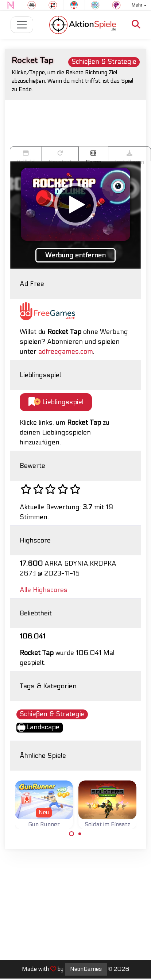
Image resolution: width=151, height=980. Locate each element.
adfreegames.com (66, 352)
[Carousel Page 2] (80, 834)
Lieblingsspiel (56, 402)
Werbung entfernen (75, 255)
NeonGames (86, 969)
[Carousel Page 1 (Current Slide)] (71, 834)
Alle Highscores (44, 590)
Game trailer (93, 156)
